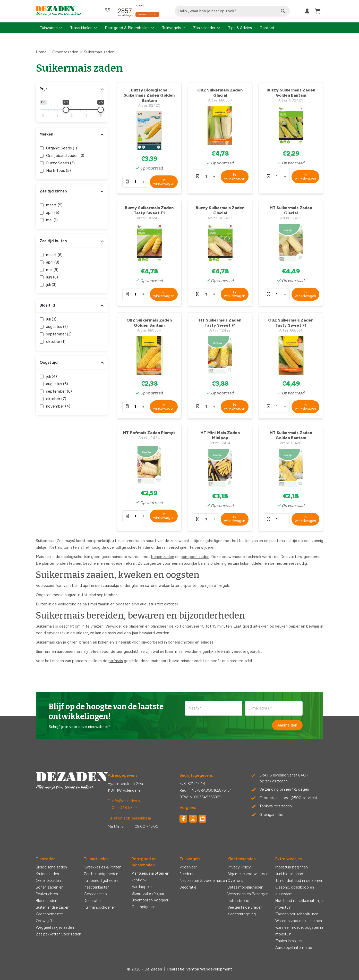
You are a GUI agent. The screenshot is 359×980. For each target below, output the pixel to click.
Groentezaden (48, 881)
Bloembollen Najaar (148, 893)
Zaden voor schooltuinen (297, 914)
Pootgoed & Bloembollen (127, 28)
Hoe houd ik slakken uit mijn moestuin (299, 904)
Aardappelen (143, 887)
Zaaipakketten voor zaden (58, 934)
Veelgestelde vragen (245, 907)
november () (58, 406)
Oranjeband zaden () (65, 156)
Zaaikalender (204, 28)
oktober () (56, 342)
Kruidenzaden (47, 874)
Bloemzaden (46, 901)
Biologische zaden (51, 867)
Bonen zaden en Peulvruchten (50, 891)
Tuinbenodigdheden (101, 881)
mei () (52, 220)
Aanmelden (287, 725)
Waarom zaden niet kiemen (299, 921)
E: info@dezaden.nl (124, 801)
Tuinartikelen (81, 28)
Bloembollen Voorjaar (150, 900)
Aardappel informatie (294, 948)
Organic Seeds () (62, 148)
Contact (267, 28)
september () (59, 334)
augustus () (57, 327)
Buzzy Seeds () (60, 163)
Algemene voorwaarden (248, 874)
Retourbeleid (238, 901)
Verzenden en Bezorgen (248, 894)
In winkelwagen (164, 182)
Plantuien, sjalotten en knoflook (150, 877)
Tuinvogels (171, 28)
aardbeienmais (69, 652)
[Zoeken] (283, 11)
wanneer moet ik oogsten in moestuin (299, 931)
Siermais (43, 652)
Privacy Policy (239, 867)
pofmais (116, 661)
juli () (51, 285)
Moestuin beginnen (292, 867)
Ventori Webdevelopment (209, 969)
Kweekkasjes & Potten (102, 867)
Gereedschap (95, 894)
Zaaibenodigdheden (101, 874)
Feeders (186, 874)
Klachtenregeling (242, 914)
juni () (52, 277)
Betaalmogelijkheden (245, 887)
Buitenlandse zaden (53, 907)
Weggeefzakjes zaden (55, 927)
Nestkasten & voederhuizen (203, 881)
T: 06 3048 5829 (122, 808)
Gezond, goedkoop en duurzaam (295, 891)
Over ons (235, 881)
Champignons (144, 907)
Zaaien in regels (289, 941)
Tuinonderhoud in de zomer (299, 881)
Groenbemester (49, 914)
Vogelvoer (188, 867)
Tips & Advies (240, 28)
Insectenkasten (97, 887)
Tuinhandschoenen (100, 907)
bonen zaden (163, 557)
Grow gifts (45, 921)
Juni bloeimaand (289, 874)
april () (53, 213)
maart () (54, 205)
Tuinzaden (49, 28)
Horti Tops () (58, 171)
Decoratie (92, 901)
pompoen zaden (195, 557)
